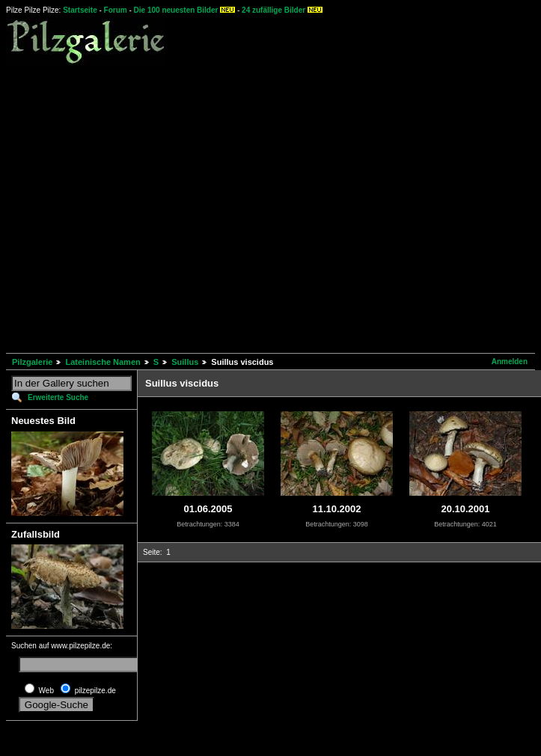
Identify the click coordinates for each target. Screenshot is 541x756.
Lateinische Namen (103, 362)
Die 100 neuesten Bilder (176, 10)
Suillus (185, 362)
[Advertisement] (140, 207)
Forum (116, 10)
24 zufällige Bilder (273, 10)
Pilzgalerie (32, 362)
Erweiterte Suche (58, 397)
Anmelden (510, 362)
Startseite (80, 10)
